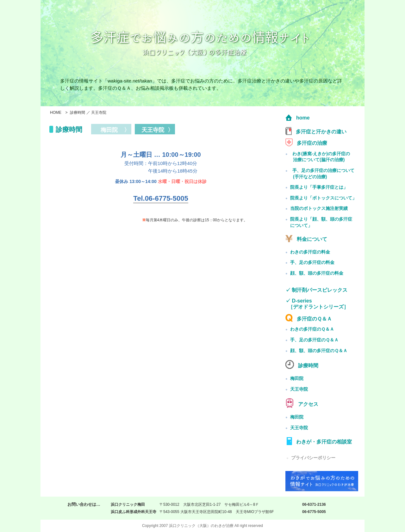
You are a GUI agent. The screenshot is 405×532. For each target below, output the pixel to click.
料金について (306, 238)
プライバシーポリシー (310, 458)
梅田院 (297, 378)
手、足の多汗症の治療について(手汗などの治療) (323, 174)
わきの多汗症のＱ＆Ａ (312, 329)
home (298, 118)
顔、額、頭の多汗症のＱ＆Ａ (319, 351)
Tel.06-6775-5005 (161, 198)
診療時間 (302, 364)
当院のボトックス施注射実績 (319, 208)
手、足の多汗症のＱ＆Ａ (314, 340)
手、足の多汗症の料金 (312, 262)
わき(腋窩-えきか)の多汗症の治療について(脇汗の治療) (321, 157)
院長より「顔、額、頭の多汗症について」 (321, 222)
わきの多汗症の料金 (310, 252)
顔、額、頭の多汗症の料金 (317, 273)
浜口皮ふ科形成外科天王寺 (134, 512)
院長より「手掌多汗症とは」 (319, 187)
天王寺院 (299, 389)
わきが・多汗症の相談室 (319, 441)
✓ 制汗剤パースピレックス (316, 290)
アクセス (302, 403)
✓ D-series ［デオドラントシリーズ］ (317, 304)
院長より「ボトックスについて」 (323, 198)
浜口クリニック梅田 (128, 504)
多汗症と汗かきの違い (316, 131)
